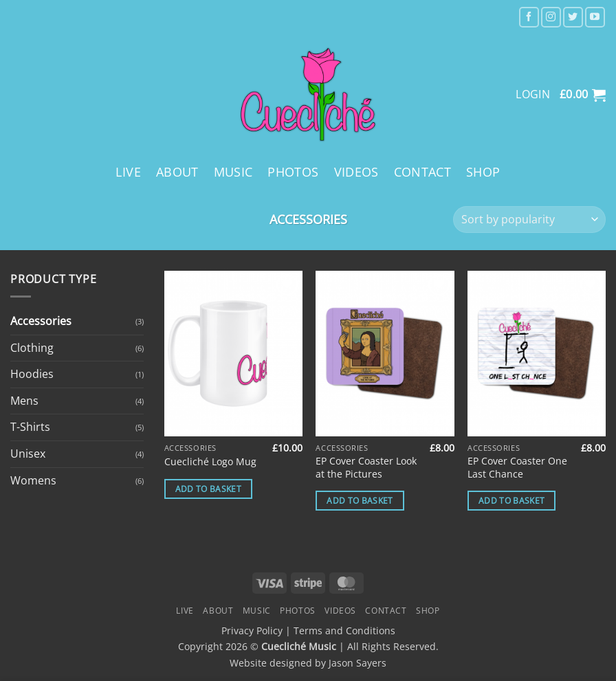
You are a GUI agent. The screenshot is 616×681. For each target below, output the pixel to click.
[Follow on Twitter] (573, 17)
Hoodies (32, 374)
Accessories (41, 321)
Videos (356, 172)
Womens (33, 480)
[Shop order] (529, 220)
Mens (24, 401)
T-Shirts (30, 427)
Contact (422, 172)
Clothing (32, 348)
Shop (483, 172)
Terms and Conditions (344, 630)
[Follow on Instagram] (551, 17)
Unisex (28, 454)
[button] (583, 95)
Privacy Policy (252, 630)
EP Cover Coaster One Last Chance (517, 468)
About (177, 172)
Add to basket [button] (209, 489)
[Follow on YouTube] (595, 17)
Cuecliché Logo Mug (210, 462)
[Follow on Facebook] (529, 17)
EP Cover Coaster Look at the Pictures (366, 468)
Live (128, 172)
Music (233, 172)
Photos (293, 172)
